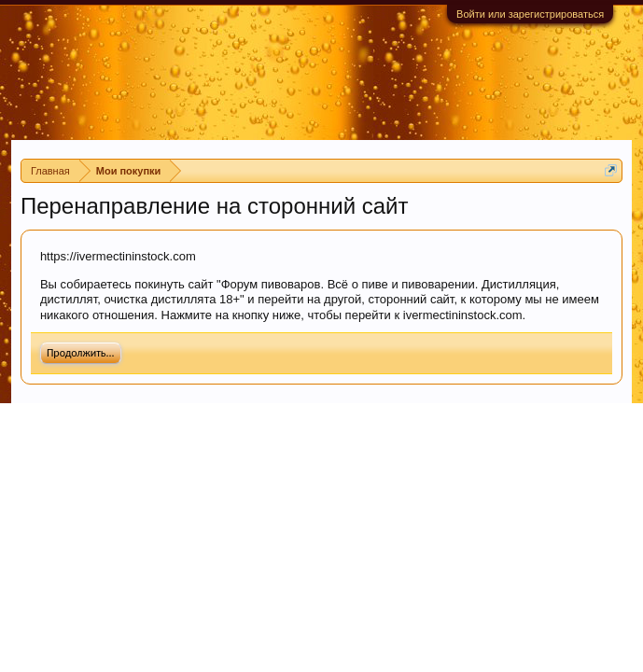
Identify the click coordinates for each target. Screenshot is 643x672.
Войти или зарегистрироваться (530, 14)
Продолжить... (81, 353)
